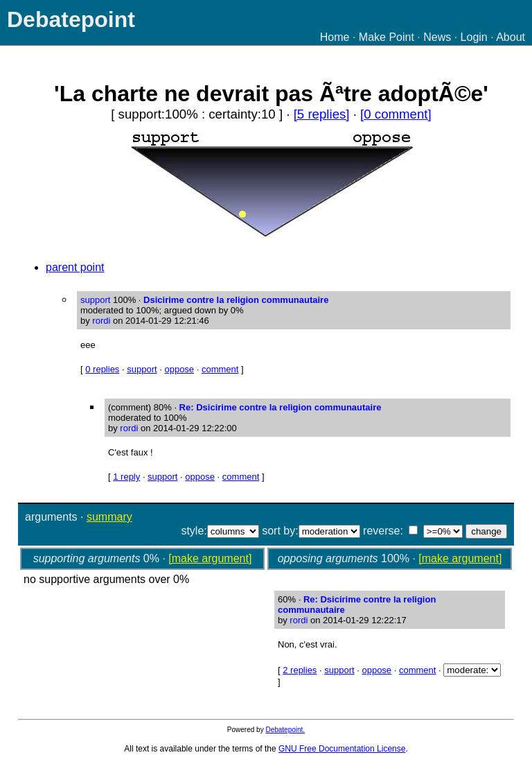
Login (474, 37)
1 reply (126, 477)
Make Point (387, 37)
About (511, 37)
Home (335, 37)
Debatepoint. (285, 730)
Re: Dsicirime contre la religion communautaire (281, 407)
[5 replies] (322, 114)
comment (220, 369)
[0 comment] (396, 114)
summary (109, 517)
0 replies (102, 369)
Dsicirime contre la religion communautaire (236, 300)
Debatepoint (71, 19)
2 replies (300, 670)
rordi (101, 321)
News (437, 37)
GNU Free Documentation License (342, 749)
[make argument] (210, 558)
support (142, 369)
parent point (75, 267)
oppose (179, 369)
